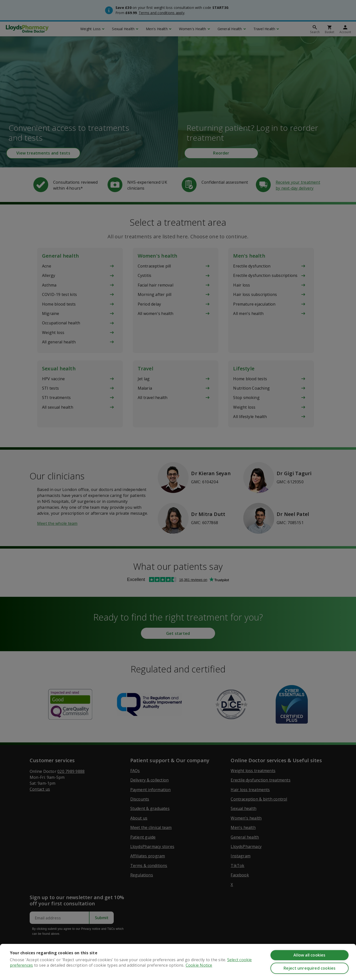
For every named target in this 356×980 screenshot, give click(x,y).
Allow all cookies (309, 955)
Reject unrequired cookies (310, 968)
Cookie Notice (199, 965)
